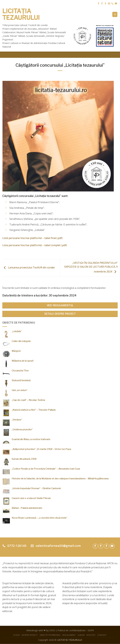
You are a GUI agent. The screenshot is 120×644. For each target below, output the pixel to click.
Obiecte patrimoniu (50, 635)
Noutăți (91, 635)
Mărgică (16, 351)
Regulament (69, 635)
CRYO (52, 630)
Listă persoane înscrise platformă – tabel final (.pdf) (32, 238)
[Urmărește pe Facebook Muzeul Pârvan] (99, 4)
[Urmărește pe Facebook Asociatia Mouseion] (105, 4)
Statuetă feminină (21, 380)
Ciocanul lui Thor (20, 371)
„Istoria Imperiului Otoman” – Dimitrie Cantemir (36, 488)
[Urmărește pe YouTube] (116, 4)
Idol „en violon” (20, 390)
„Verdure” (17, 420)
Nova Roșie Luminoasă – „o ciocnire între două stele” (40, 518)
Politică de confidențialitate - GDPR (76, 630)
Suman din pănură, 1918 (24, 459)
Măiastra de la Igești (23, 361)
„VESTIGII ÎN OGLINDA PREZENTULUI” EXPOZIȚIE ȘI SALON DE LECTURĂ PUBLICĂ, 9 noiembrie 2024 (91, 267)
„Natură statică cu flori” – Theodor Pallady (34, 410)
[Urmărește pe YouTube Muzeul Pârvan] (112, 546)
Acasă (16, 635)
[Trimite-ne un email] (109, 4)
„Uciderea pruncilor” (22, 429)
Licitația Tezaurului (21, 14)
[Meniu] (115, 14)
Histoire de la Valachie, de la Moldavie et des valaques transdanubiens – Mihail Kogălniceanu (60, 478)
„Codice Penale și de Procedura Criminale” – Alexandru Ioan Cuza (46, 469)
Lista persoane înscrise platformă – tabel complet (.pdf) (35, 245)
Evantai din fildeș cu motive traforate (31, 439)
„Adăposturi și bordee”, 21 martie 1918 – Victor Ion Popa (41, 449)
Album (81, 635)
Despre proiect (30, 635)
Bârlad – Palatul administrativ (27, 508)
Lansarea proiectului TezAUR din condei (29, 268)
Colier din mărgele (21, 341)
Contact (102, 635)
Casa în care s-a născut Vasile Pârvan (31, 498)
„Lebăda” (17, 331)
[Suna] (112, 4)
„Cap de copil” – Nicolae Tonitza (28, 400)
